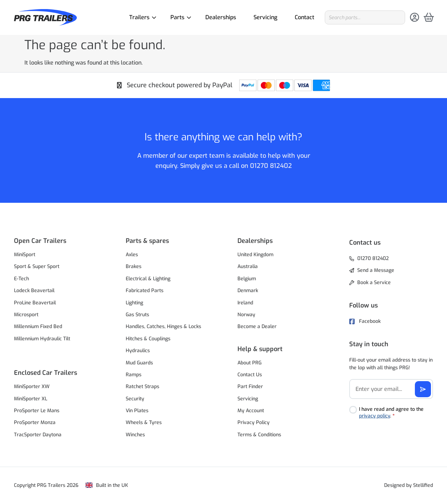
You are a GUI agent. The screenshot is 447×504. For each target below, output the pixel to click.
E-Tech (21, 279)
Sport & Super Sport (37, 266)
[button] (56, 241)
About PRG (250, 363)
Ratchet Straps (142, 387)
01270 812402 (271, 166)
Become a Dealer (257, 327)
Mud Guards (139, 363)
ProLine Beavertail (35, 303)
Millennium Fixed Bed (38, 327)
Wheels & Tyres (144, 423)
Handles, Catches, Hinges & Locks (163, 327)
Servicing (265, 17)
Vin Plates (137, 411)
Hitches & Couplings (148, 339)
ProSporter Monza (35, 423)
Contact (305, 17)
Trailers (141, 17)
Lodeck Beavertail (34, 291)
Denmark (248, 291)
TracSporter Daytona (38, 435)
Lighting (134, 303)
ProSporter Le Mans (37, 411)
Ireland (245, 303)
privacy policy (375, 416)
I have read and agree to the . (391, 413)
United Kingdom (255, 255)
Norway (246, 315)
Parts (179, 17)
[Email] (391, 389)
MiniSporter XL (31, 399)
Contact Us (250, 375)
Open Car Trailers (40, 241)
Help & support (260, 349)
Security (135, 399)
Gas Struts (137, 315)
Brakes (134, 266)
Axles (132, 255)
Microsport (26, 315)
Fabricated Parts (145, 291)
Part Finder (250, 387)
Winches (135, 435)
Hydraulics (138, 351)
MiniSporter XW (32, 387)
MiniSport (25, 255)
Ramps (134, 375)
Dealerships (221, 17)
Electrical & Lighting (148, 279)
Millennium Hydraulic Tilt (42, 339)
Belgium (247, 279)
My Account (251, 411)
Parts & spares (147, 241)
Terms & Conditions (259, 435)
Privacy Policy (254, 423)
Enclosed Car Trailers (46, 373)
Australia (248, 266)
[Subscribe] (423, 389)
